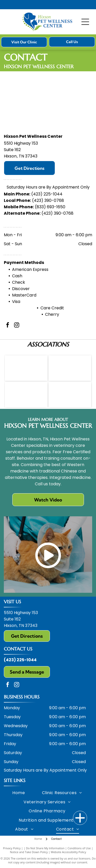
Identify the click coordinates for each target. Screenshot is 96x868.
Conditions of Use (79, 848)
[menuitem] (19, 793)
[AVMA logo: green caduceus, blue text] (26, 368)
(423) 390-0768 (48, 200)
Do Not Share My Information (45, 848)
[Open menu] (85, 22)
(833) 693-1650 (50, 207)
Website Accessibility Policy (68, 852)
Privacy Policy (12, 848)
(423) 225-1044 (47, 194)
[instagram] (17, 326)
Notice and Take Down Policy (29, 852)
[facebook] (8, 326)
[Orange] (26, 394)
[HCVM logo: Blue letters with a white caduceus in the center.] (70, 368)
